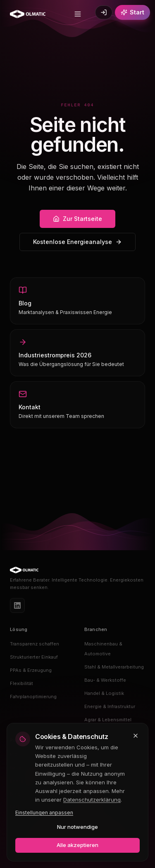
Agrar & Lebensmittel (108, 720)
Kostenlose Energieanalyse (77, 242)
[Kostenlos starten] (132, 12)
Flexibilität (21, 683)
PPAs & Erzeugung (31, 670)
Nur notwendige (77, 827)
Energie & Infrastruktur (110, 706)
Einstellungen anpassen (44, 813)
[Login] (104, 12)
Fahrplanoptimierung (33, 697)
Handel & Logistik (104, 693)
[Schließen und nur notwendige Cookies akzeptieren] (136, 736)
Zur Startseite (77, 219)
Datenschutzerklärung (92, 800)
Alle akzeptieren (77, 845)
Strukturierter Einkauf (34, 657)
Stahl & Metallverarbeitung (114, 667)
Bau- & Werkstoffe (105, 680)
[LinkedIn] (17, 605)
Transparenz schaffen (35, 644)
